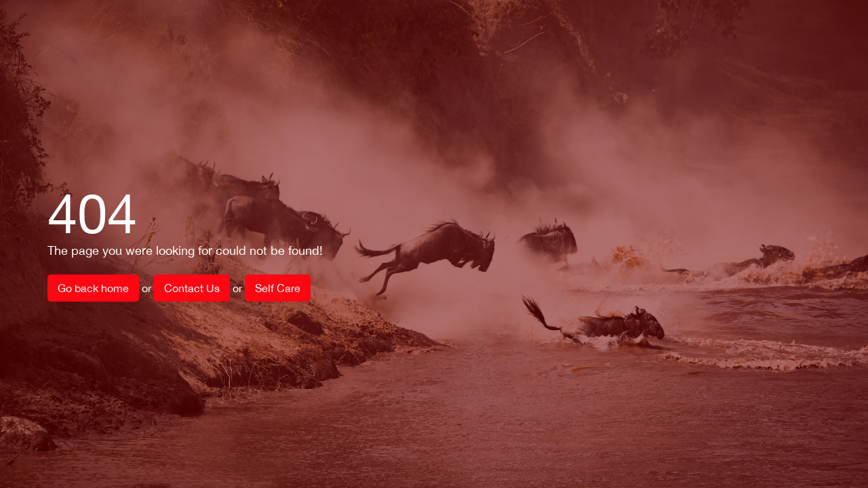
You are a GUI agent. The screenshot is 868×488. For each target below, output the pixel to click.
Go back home (93, 288)
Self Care (278, 288)
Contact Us (192, 288)
